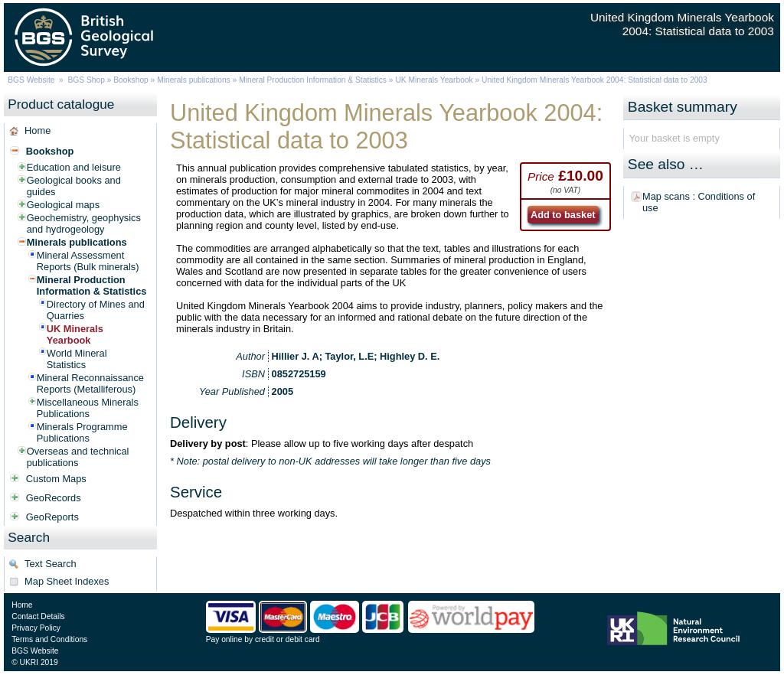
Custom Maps (56, 479)
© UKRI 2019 (34, 662)
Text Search (51, 564)
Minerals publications (194, 80)
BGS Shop (87, 80)
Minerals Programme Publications (82, 432)
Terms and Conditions (49, 639)
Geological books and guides (74, 186)
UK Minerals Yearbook (434, 80)
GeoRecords (54, 498)
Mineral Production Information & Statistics (313, 80)
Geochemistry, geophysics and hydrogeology (84, 223)
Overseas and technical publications (78, 457)
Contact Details (38, 616)
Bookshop (131, 80)
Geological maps (63, 205)
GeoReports (52, 517)
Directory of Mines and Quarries (96, 310)
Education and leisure (74, 167)
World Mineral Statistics (77, 359)
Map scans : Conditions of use (699, 202)
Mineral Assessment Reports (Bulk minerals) (88, 261)
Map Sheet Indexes (67, 581)
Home (38, 130)
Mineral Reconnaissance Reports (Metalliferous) (90, 383)
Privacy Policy (36, 628)
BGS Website (31, 80)
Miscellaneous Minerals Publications (88, 408)
